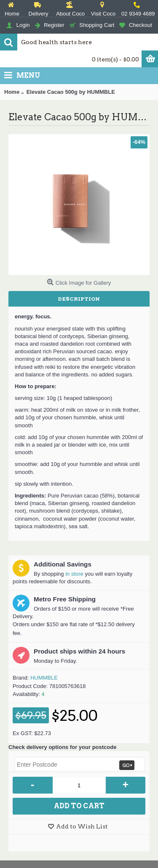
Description (79, 299)
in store (74, 574)
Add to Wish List (82, 826)
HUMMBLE (44, 678)
